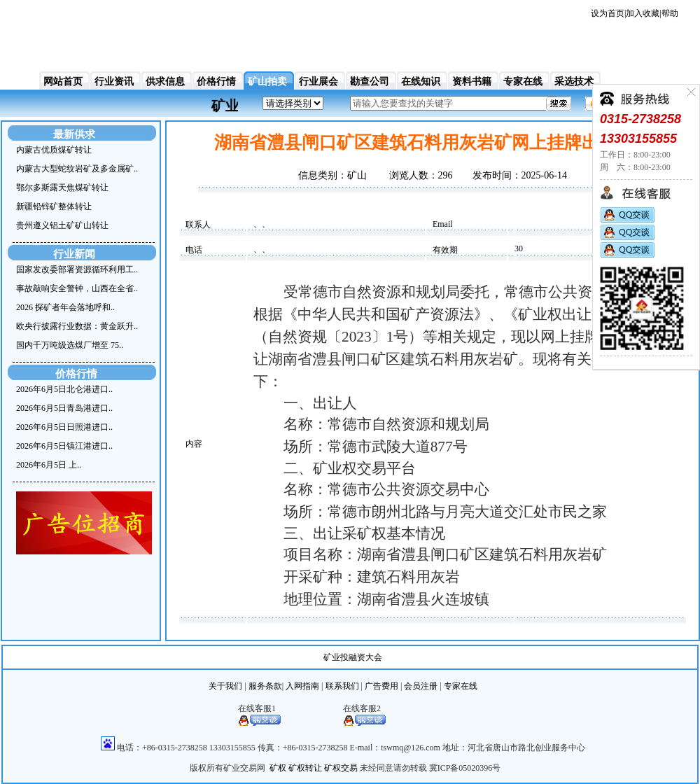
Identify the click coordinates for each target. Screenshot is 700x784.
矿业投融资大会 (353, 657)
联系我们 (342, 686)
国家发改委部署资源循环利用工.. (77, 269)
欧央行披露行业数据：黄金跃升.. (77, 326)
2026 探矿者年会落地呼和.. (65, 307)
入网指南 (302, 686)
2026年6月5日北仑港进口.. (64, 389)
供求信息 (165, 82)
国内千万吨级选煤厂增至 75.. (70, 345)
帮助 (670, 13)
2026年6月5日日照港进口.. (64, 427)
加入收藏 (643, 13)
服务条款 (265, 686)
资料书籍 (472, 82)
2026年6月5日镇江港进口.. (64, 446)
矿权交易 (341, 768)
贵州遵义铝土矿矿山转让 (62, 225)
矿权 (278, 768)
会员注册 (421, 686)
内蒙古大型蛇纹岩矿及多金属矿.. (77, 169)
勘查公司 (370, 82)
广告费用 (381, 686)
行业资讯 (114, 82)
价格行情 (216, 82)
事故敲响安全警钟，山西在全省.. (77, 288)
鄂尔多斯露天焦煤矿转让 (62, 188)
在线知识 (421, 82)
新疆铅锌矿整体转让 (54, 206)
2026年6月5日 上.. (49, 465)
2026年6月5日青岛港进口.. (64, 408)
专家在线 (523, 82)
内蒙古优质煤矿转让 (54, 150)
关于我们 (225, 686)
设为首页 (608, 13)
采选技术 (574, 82)
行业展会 (318, 82)
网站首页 (63, 82)
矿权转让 (305, 768)
